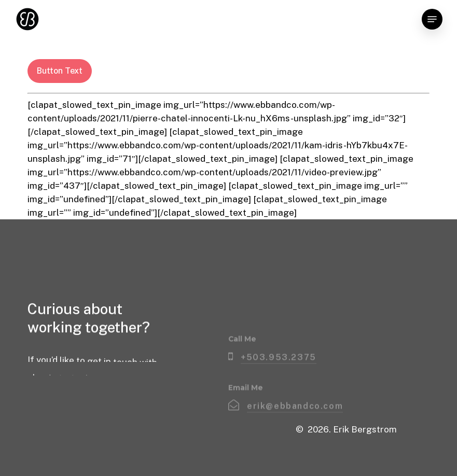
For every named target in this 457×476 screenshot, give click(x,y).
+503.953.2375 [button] (279, 375)
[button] (432, 19)
